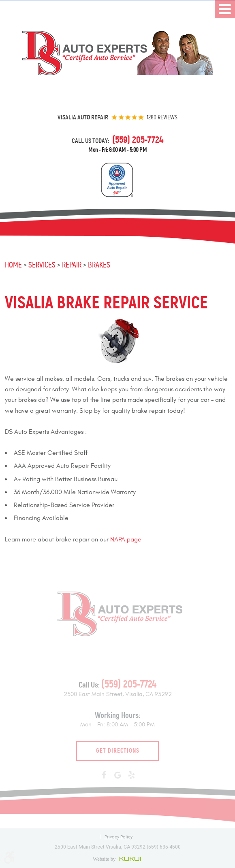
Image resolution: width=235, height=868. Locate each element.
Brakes (99, 265)
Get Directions (118, 750)
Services (42, 265)
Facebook (104, 775)
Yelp (131, 775)
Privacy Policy (119, 837)
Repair (72, 265)
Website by (118, 859)
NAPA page (126, 539)
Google (117, 775)
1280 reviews (162, 117)
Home (13, 265)
